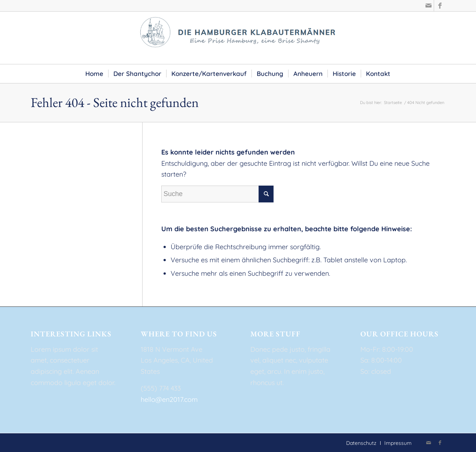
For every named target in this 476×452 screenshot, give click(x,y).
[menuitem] (94, 74)
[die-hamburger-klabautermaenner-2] (238, 38)
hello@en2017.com (169, 399)
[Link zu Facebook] (440, 6)
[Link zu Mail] (428, 6)
